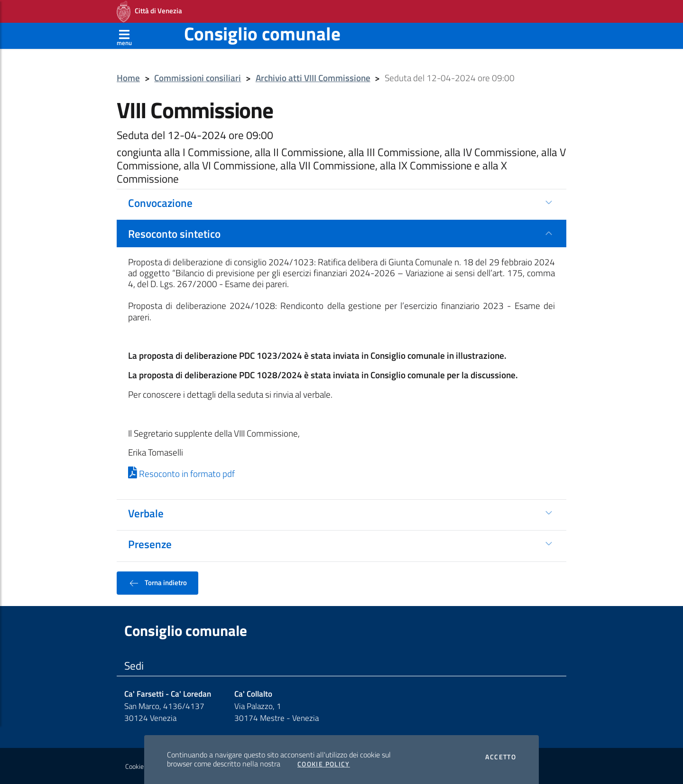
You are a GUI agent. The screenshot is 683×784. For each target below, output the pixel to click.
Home (128, 78)
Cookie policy (143, 766)
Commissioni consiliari (198, 78)
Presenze (150, 544)
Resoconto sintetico (174, 233)
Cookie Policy (324, 764)
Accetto (501, 757)
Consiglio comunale (262, 33)
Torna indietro (157, 583)
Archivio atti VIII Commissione (313, 78)
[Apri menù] (124, 36)
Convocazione (160, 203)
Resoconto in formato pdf (181, 474)
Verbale (146, 513)
